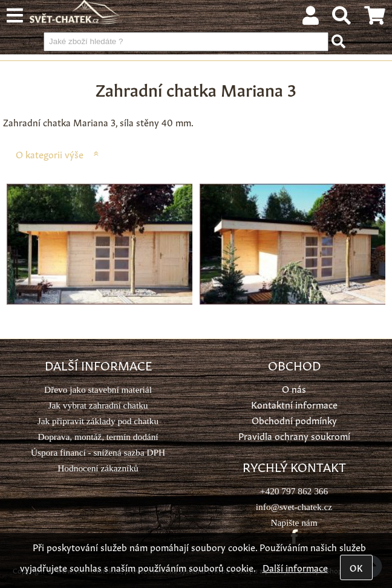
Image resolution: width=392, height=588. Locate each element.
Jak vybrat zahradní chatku (98, 405)
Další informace (295, 567)
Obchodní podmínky (294, 420)
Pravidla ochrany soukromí (294, 435)
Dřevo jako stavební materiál (98, 389)
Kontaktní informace (294, 404)
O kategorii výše (50, 154)
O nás (294, 388)
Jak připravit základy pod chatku (98, 421)
